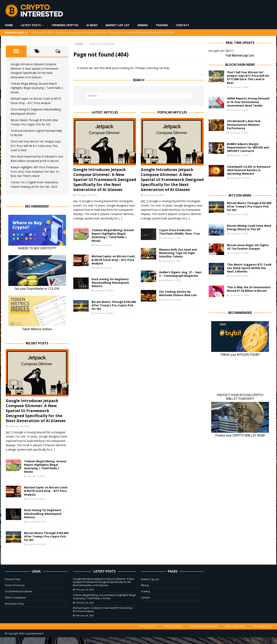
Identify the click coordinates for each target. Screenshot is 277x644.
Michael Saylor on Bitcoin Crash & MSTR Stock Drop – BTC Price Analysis (113, 260)
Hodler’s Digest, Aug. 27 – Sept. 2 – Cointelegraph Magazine (181, 274)
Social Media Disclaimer (19, 591)
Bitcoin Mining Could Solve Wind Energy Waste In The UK (249, 227)
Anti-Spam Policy (14, 604)
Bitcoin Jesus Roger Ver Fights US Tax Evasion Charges (248, 247)
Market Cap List (118, 25)
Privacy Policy (13, 579)
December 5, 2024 (104, 290)
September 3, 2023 (171, 238)
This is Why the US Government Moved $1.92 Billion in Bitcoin (249, 289)
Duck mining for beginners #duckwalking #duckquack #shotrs (110, 283)
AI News (92, 25)
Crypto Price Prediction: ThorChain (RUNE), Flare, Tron (179, 232)
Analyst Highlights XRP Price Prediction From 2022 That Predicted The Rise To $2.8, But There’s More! (35, 172)
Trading (162, 25)
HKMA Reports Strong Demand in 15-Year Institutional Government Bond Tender (248, 102)
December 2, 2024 (239, 155)
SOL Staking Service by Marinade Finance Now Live (178, 293)
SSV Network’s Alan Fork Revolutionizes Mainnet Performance (244, 125)
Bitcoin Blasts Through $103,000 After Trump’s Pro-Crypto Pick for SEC (114, 305)
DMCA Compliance (15, 597)
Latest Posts (31, 25)
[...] (120, 218)
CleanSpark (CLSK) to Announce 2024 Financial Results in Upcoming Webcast (249, 170)
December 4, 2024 (239, 110)
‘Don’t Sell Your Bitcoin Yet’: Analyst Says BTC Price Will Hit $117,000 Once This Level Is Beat (36, 146)
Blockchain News (240, 65)
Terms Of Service (15, 585)
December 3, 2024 (239, 133)
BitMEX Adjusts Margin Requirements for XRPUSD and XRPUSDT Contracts (248, 147)
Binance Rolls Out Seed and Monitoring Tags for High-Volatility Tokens (178, 253)
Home (9, 25)
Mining (143, 25)
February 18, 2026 (87, 195)
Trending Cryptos (65, 25)
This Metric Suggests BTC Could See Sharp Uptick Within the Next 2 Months (249, 268)
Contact (183, 25)
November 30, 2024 (240, 178)
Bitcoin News (240, 195)
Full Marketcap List (240, 55)
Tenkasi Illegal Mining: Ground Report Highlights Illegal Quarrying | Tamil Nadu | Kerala (113, 235)
